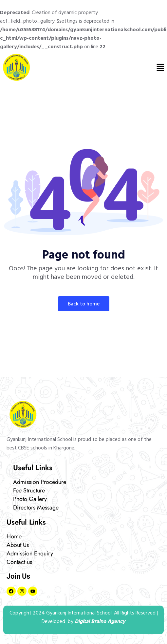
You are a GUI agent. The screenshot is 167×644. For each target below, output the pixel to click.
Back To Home (84, 304)
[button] (160, 67)
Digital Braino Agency (100, 622)
